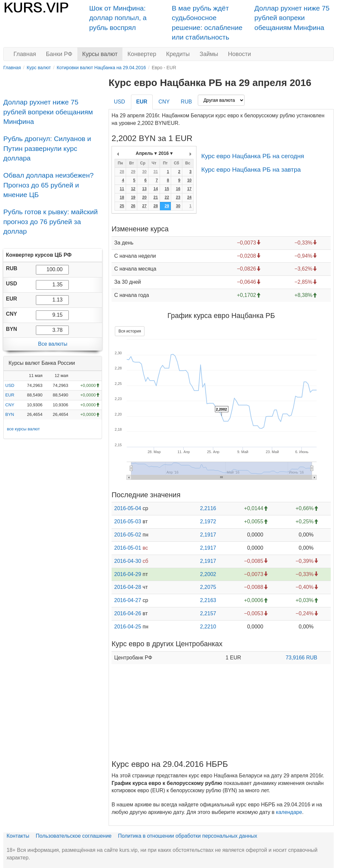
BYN (10, 414)
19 (133, 197)
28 (122, 172)
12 (133, 189)
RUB (186, 102)
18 (122, 197)
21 (156, 197)
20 (144, 197)
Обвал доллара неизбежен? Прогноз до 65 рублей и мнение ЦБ (49, 185)
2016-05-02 (128, 535)
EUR (10, 395)
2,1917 (208, 535)
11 (122, 189)
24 (189, 197)
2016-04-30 (128, 561)
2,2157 (208, 613)
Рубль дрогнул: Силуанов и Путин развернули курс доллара (47, 148)
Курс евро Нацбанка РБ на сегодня (252, 156)
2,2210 (208, 627)
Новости (240, 54)
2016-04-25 (128, 627)
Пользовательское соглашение (74, 836)
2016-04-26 (128, 613)
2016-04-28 (128, 587)
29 (133, 172)
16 (178, 189)
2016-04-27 (128, 600)
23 (178, 197)
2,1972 (208, 521)
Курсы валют (100, 54)
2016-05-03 (128, 521)
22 (167, 197)
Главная (25, 54)
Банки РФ (59, 54)
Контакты (18, 836)
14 (156, 189)
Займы (209, 54)
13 (144, 189)
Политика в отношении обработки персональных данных (187, 836)
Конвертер (142, 54)
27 (144, 206)
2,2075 (208, 587)
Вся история (130, 331)
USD (10, 385)
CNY (10, 405)
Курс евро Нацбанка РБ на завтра (251, 170)
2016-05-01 (128, 548)
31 (156, 172)
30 (144, 172)
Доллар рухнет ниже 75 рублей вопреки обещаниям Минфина (292, 18)
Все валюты (52, 344)
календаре (289, 812)
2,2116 (208, 508)
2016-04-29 (128, 574)
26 (133, 206)
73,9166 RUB (301, 658)
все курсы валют (23, 429)
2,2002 (208, 574)
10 (189, 180)
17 (189, 189)
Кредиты (178, 54)
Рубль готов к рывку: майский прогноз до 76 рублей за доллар (51, 221)
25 (122, 206)
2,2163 (208, 600)
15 (167, 189)
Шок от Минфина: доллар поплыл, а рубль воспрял (118, 18)
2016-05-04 (128, 508)
